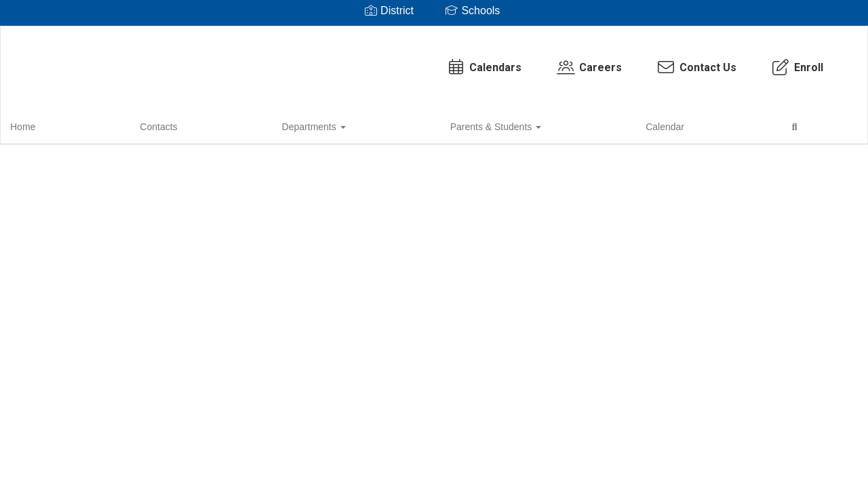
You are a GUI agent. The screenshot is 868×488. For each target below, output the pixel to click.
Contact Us (577, 61)
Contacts (95, 125)
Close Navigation (458, 130)
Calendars (365, 61)
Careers (470, 61)
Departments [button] (167, 125)
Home (44, 125)
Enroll (678, 61)
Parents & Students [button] (265, 125)
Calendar (350, 125)
